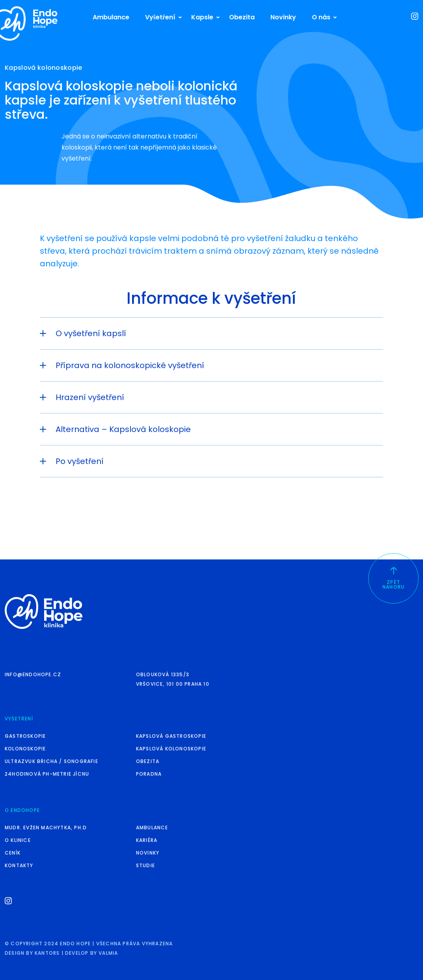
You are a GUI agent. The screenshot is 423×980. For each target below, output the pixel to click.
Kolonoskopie (25, 749)
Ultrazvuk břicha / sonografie (51, 761)
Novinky (283, 17)
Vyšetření (160, 17)
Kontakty (19, 865)
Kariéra (147, 840)
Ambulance (111, 17)
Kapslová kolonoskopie (171, 749)
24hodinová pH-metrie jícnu (47, 774)
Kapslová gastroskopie (171, 736)
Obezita (242, 17)
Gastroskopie (25, 736)
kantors (47, 953)
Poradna (149, 774)
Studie (145, 865)
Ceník (13, 853)
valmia (108, 953)
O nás (321, 17)
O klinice (18, 840)
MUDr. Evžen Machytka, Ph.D (46, 828)
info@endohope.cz (33, 674)
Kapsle (202, 17)
